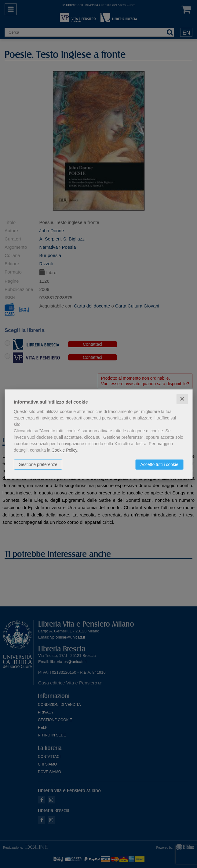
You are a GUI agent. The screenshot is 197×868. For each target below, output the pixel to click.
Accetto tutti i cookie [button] (159, 464)
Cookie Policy (64, 450)
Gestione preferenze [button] (38, 464)
